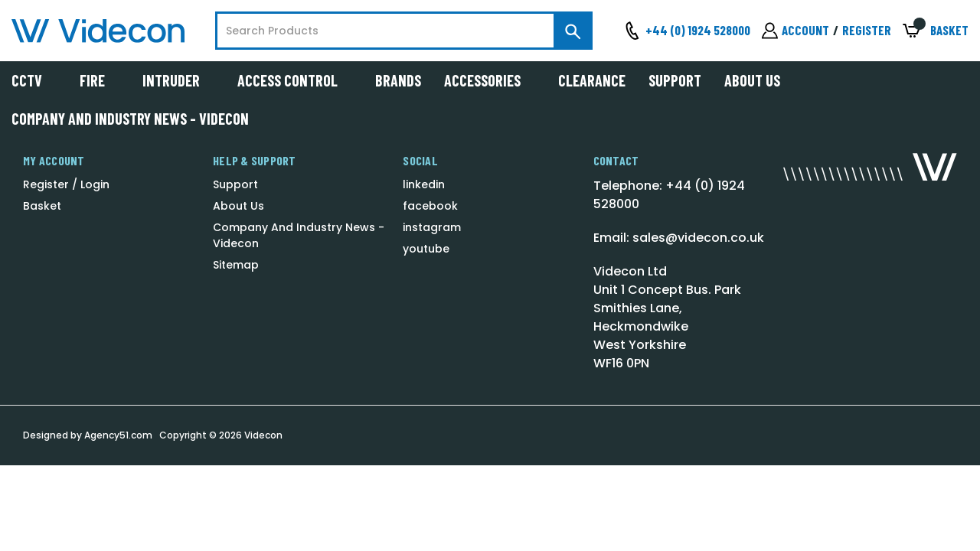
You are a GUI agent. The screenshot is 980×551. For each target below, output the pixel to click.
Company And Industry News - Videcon (130, 119)
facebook (430, 206)
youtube (426, 249)
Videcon (263, 435)
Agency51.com (118, 435)
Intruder (178, 80)
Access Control (295, 80)
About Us (752, 80)
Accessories (490, 80)
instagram (432, 227)
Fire (100, 80)
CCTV (34, 80)
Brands (398, 80)
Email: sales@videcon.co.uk (679, 238)
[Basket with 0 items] (936, 31)
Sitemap (236, 265)
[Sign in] (795, 31)
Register (867, 30)
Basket (42, 206)
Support (675, 80)
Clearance (592, 80)
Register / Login (66, 184)
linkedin (424, 184)
